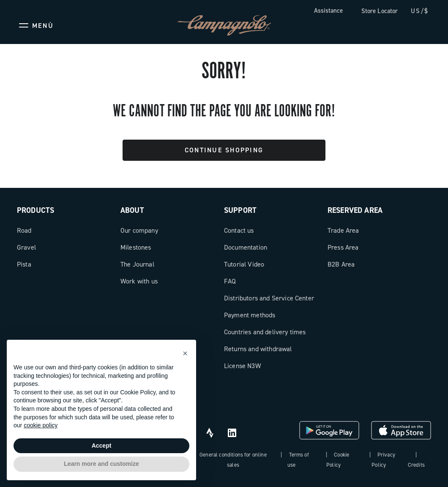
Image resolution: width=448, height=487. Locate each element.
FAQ (230, 281)
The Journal (137, 264)
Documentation (246, 247)
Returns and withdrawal (258, 349)
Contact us (239, 230)
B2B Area (341, 264)
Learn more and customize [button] (101, 464)
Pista (24, 264)
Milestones (136, 247)
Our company (139, 230)
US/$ (420, 11)
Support (240, 210)
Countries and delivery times (265, 332)
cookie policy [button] (41, 425)
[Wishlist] (384, 25)
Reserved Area (355, 210)
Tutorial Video (244, 264)
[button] (185, 353)
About (132, 210)
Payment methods (250, 315)
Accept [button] (102, 446)
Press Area (343, 247)
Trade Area (343, 230)
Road (24, 230)
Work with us (139, 281)
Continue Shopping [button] (224, 150)
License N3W (242, 366)
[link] (376, 11)
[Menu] (35, 25)
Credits (416, 465)
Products (36, 210)
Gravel (26, 247)
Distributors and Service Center (269, 298)
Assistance (328, 11)
